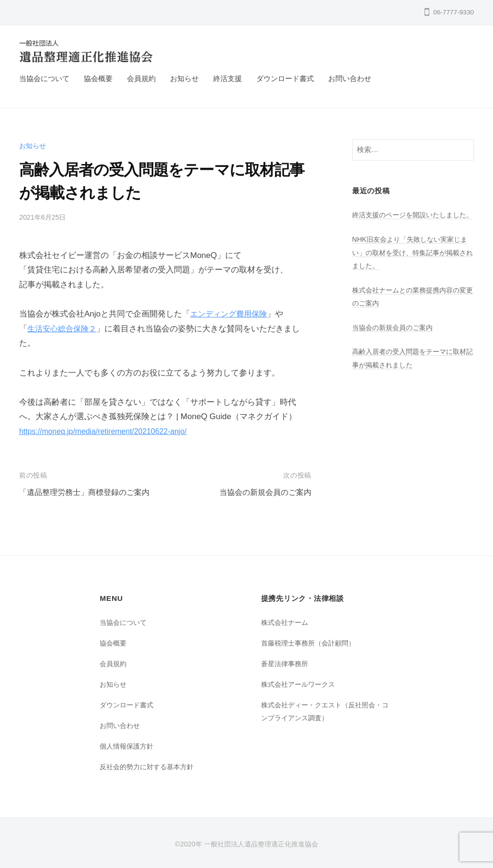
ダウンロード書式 (285, 78)
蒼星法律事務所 (286, 663)
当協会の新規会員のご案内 (263, 492)
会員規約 (141, 78)
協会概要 (98, 78)
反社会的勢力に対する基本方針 (150, 766)
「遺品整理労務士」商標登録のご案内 (88, 492)
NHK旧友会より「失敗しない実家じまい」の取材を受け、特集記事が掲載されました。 (410, 265)
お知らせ (184, 78)
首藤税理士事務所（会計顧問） (311, 643)
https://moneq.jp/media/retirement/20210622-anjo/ (109, 431)
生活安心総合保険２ (64, 329)
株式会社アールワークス (301, 684)
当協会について (44, 78)
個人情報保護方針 (128, 745)
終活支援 (228, 78)
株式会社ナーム (286, 622)
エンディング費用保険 (231, 314)
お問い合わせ (350, 78)
